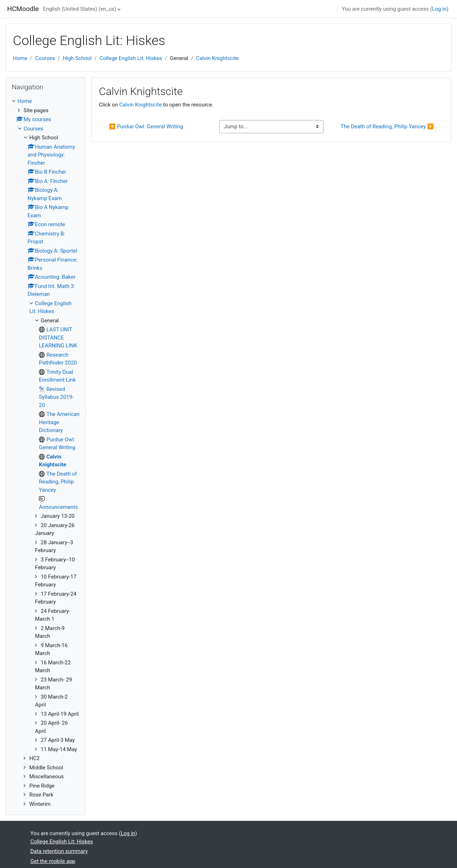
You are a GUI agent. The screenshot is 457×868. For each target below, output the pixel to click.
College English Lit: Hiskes (131, 58)
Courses (45, 58)
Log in (439, 9)
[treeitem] (46, 453)
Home (20, 58)
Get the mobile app (53, 861)
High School (77, 58)
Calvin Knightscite (217, 58)
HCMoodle (23, 9)
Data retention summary (59, 851)
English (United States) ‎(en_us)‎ (79, 9)
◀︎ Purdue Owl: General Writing (146, 127)
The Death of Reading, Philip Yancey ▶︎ (387, 127)
